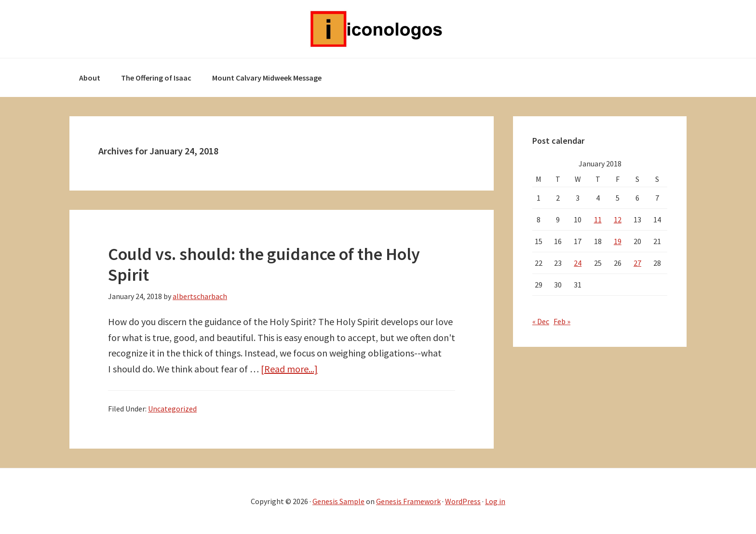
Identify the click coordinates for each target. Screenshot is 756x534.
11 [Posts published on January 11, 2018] (598, 219)
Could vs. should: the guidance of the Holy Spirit (264, 264)
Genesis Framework (408, 501)
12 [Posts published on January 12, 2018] (618, 219)
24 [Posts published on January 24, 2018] (578, 263)
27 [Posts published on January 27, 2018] (637, 263)
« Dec (541, 321)
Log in (495, 501)
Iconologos (378, 29)
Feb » (562, 321)
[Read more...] (289, 369)
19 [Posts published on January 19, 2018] (618, 241)
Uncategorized (172, 409)
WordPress (463, 501)
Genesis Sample (338, 501)
